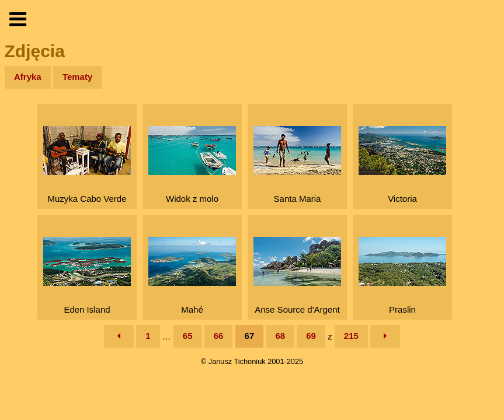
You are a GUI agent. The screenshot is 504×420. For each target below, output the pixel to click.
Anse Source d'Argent (297, 276)
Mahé (192, 276)
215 (351, 336)
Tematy (77, 77)
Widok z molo (192, 165)
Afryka (28, 77)
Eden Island (87, 276)
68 (280, 336)
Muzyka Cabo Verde (87, 165)
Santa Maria (297, 165)
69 (311, 336)
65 (188, 336)
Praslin (402, 276)
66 (219, 336)
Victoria (402, 165)
